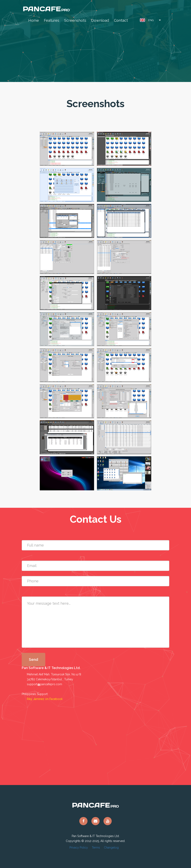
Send (34, 660)
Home (34, 20)
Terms (96, 848)
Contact (121, 20)
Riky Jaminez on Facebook (45, 699)
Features (52, 20)
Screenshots (75, 20)
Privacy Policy (79, 848)
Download (100, 20)
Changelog (111, 848)
